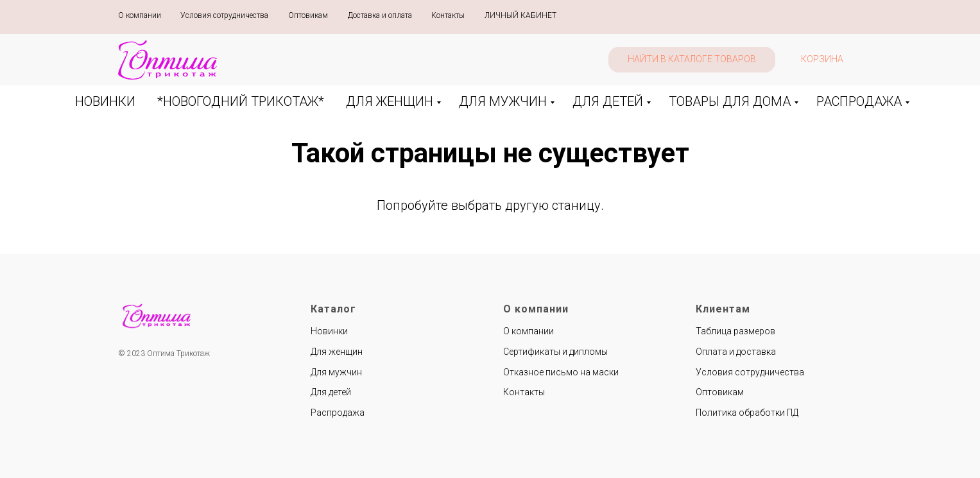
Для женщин (337, 352)
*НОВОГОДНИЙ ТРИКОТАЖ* (241, 101)
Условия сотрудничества (224, 15)
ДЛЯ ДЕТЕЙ (608, 101)
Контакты (448, 15)
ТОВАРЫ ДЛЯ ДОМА (730, 101)
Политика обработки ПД (747, 413)
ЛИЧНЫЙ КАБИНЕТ (520, 15)
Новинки (329, 331)
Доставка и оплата (380, 15)
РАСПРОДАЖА (859, 101)
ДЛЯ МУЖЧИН (503, 101)
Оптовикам (308, 15)
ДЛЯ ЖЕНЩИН (390, 101)
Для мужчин (336, 372)
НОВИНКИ (105, 101)
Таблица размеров (735, 331)
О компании (140, 15)
